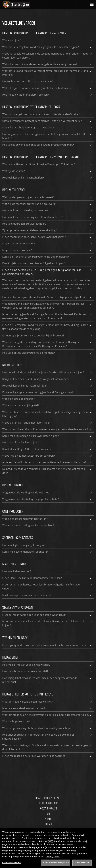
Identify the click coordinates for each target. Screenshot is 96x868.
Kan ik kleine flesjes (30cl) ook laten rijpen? (47, 449)
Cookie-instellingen (12, 863)
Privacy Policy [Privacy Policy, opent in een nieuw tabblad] (53, 857)
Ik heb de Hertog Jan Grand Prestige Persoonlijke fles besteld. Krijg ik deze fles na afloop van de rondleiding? (47, 327)
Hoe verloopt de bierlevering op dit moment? (47, 353)
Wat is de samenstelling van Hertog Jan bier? (47, 525)
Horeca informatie (48, 808)
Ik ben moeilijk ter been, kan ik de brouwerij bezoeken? (47, 237)
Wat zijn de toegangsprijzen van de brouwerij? (47, 204)
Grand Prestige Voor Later (48, 798)
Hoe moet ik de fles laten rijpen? (47, 442)
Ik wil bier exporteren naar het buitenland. (47, 595)
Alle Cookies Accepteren (57, 863)
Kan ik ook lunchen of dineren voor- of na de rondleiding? (47, 257)
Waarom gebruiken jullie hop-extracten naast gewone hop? (47, 728)
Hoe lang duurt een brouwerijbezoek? (47, 224)
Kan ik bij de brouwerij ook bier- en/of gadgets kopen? (47, 263)
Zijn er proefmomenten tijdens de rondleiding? (47, 230)
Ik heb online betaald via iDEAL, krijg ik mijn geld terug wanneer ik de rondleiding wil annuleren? (47, 272)
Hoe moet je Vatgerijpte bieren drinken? (47, 95)
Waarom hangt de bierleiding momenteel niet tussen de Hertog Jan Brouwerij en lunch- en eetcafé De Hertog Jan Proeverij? (47, 344)
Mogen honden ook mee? (47, 250)
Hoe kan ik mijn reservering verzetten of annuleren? (47, 217)
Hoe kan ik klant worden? (47, 571)
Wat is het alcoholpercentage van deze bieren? (47, 128)
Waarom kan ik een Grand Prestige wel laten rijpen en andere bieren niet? (47, 429)
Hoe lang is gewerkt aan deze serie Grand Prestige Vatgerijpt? (47, 145)
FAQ (48, 814)
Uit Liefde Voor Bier (48, 803)
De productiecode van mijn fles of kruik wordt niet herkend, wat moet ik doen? (47, 471)
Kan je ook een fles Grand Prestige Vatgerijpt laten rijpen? (47, 379)
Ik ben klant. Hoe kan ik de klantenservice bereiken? (47, 578)
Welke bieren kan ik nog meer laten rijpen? (47, 423)
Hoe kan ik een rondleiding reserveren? (47, 210)
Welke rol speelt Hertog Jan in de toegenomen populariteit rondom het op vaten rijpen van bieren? (47, 55)
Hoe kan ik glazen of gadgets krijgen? (47, 545)
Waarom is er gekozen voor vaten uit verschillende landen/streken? (47, 114)
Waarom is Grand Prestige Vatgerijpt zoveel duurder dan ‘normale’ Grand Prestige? (47, 73)
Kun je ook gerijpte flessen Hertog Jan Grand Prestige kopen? (47, 392)
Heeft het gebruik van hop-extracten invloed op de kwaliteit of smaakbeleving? (47, 736)
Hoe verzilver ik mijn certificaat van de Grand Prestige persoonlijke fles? (47, 297)
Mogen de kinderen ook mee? (47, 244)
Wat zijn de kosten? (47, 171)
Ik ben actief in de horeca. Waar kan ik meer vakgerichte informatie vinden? (47, 586)
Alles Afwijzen (82, 863)
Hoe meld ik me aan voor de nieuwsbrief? (47, 665)
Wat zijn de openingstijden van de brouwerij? (47, 197)
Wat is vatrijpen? (47, 40)
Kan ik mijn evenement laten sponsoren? (47, 552)
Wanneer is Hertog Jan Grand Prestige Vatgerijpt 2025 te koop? (47, 164)
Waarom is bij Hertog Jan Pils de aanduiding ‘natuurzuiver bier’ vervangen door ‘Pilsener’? (47, 747)
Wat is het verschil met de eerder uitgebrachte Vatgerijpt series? (47, 64)
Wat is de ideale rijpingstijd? (47, 399)
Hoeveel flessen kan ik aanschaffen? (47, 178)
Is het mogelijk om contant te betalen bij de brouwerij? (47, 336)
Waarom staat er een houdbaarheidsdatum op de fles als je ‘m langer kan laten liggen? (47, 414)
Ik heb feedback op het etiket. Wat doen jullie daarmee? (47, 756)
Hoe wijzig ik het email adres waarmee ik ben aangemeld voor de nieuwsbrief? (47, 680)
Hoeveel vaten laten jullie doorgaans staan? (47, 81)
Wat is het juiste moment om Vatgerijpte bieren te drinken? (47, 88)
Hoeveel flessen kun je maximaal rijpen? (47, 386)
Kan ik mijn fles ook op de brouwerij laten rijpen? (47, 436)
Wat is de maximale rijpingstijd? (47, 405)
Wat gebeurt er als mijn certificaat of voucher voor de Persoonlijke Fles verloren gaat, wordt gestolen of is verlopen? (47, 306)
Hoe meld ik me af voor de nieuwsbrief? (47, 671)
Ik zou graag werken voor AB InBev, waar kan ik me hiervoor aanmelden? (47, 645)
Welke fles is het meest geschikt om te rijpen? (47, 456)
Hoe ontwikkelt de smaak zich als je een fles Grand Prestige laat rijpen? (47, 372)
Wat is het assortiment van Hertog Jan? (47, 519)
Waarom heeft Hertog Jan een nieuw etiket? (47, 702)
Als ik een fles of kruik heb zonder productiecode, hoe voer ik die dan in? (47, 462)
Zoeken (48, 819)
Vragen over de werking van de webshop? (47, 493)
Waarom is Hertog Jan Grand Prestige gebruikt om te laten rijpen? (47, 47)
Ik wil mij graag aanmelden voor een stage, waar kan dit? (47, 615)
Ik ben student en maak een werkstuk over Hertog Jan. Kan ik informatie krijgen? (47, 623)
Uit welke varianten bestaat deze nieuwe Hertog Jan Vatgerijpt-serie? (47, 121)
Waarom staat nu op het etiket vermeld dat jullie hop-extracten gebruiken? (47, 715)
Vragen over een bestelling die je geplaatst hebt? (47, 499)
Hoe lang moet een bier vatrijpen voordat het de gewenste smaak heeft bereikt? (47, 136)
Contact (48, 824)
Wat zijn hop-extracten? (47, 721)
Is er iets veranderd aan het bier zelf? (47, 708)
